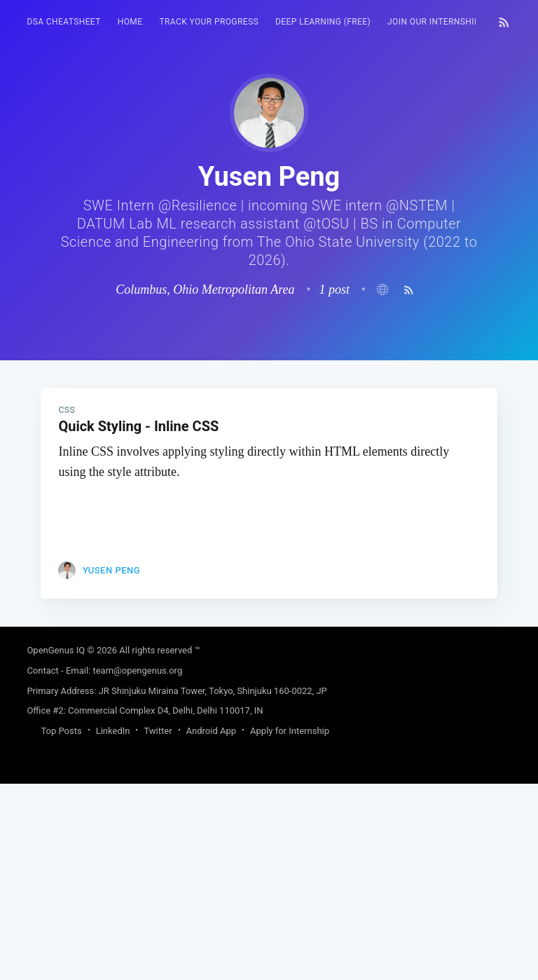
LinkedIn (113, 927)
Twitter (158, 927)
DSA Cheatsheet (63, 22)
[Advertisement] (269, 458)
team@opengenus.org (137, 867)
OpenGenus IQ (56, 846)
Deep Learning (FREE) (323, 22)
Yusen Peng (111, 767)
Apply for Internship (290, 927)
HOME (130, 22)
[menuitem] (63, 22)
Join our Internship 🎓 (440, 22)
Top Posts (61, 927)
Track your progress (209, 22)
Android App (211, 927)
